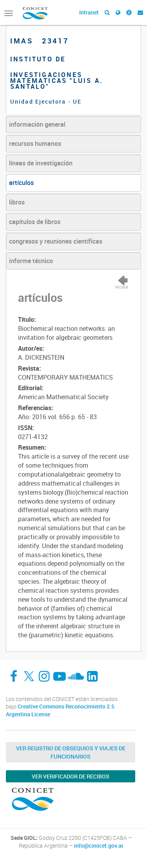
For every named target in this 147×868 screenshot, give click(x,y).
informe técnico (31, 261)
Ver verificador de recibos (71, 776)
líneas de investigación (41, 163)
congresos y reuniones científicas (56, 241)
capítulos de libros (35, 222)
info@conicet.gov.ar (99, 846)
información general (37, 124)
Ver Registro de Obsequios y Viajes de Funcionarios (71, 752)
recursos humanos (35, 143)
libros (17, 202)
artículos (21, 183)
